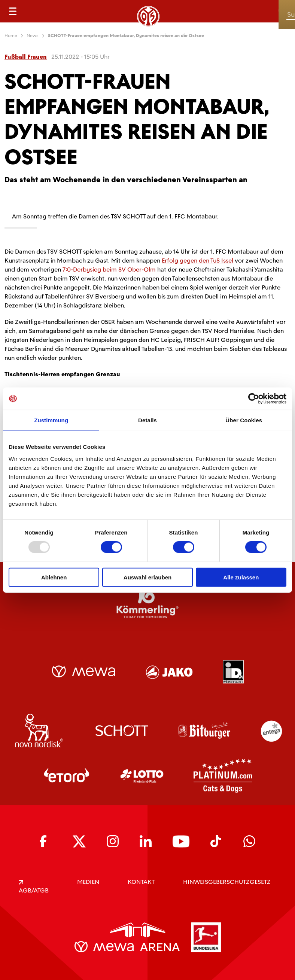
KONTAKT (141, 882)
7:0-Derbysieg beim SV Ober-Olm (109, 269)
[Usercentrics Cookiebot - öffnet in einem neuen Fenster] (254, 399)
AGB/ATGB (34, 887)
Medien (88, 882)
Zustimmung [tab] (51, 420)
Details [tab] (147, 420)
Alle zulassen (241, 577)
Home (11, 36)
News (33, 36)
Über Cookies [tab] (244, 420)
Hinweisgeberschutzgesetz (227, 882)
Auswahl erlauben (147, 577)
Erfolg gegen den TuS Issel (197, 261)
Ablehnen (54, 577)
